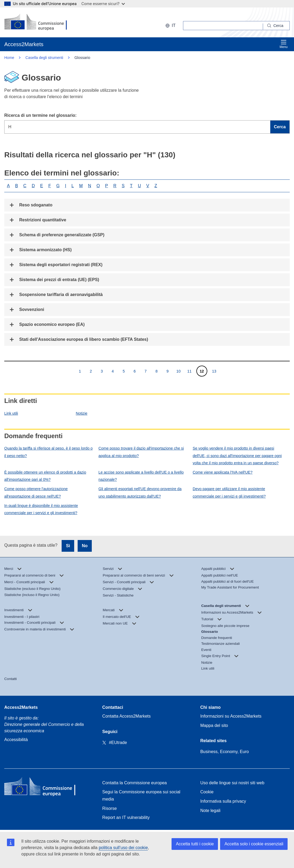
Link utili (11, 413)
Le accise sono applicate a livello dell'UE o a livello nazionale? (141, 476)
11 (189, 371)
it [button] (170, 25)
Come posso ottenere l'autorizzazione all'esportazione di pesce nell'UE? (36, 492)
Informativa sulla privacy (223, 801)
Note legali (210, 811)
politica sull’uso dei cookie (123, 848)
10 (178, 371)
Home (9, 58)
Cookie (207, 792)
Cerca (280, 127)
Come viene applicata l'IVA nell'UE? (223, 472)
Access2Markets (21, 707)
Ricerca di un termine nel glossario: (40, 115)
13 (214, 371)
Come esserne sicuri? (103, 4)
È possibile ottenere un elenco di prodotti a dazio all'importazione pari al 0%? (45, 476)
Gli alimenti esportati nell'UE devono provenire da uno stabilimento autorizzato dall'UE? (140, 492)
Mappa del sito (214, 725)
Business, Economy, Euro (225, 752)
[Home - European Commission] (43, 788)
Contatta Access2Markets (126, 716)
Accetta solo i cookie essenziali (254, 844)
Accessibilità (16, 740)
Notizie (82, 413)
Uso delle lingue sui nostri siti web (232, 783)
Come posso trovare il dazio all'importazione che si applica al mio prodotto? (141, 452)
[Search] (276, 26)
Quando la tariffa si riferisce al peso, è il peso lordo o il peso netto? (48, 452)
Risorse (109, 808)
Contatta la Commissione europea (134, 783)
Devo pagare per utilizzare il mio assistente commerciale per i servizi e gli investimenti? (229, 492)
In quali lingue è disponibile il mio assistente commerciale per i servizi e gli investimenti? (41, 509)
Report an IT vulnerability (126, 817)
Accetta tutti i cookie (195, 844)
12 (202, 371)
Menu (284, 44)
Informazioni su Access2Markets (231, 716)
